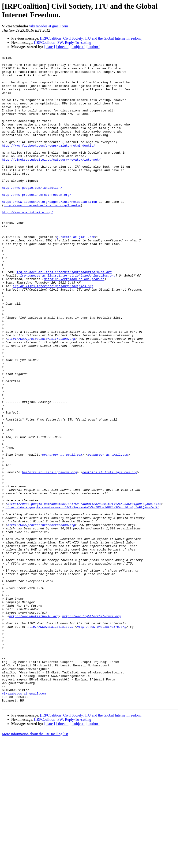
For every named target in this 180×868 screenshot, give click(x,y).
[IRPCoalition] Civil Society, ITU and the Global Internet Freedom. (91, 38)
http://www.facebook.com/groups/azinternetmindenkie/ (49, 164)
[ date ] (50, 47)
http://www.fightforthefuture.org (91, 728)
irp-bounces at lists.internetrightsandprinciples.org (64, 315)
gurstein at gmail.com (76, 273)
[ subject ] (78, 47)
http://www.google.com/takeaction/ (32, 214)
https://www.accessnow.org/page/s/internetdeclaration (49, 231)
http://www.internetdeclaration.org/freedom (42, 235)
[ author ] (94, 47)
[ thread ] (63, 47)
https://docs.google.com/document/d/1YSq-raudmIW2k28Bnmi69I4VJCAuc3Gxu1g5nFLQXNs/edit (84, 594)
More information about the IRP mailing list (35, 864)
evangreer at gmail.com (62, 535)
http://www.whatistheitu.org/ (27, 244)
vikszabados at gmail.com (49, 26)
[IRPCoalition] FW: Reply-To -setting (63, 42)
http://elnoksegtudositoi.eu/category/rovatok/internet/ (51, 181)
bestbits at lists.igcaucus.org (49, 556)
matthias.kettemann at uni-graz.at (74, 324)
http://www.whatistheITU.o (50, 741)
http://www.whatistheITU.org (34, 728)
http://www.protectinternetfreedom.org (41, 395)
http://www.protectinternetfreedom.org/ (37, 223)
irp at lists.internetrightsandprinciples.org (53, 332)
